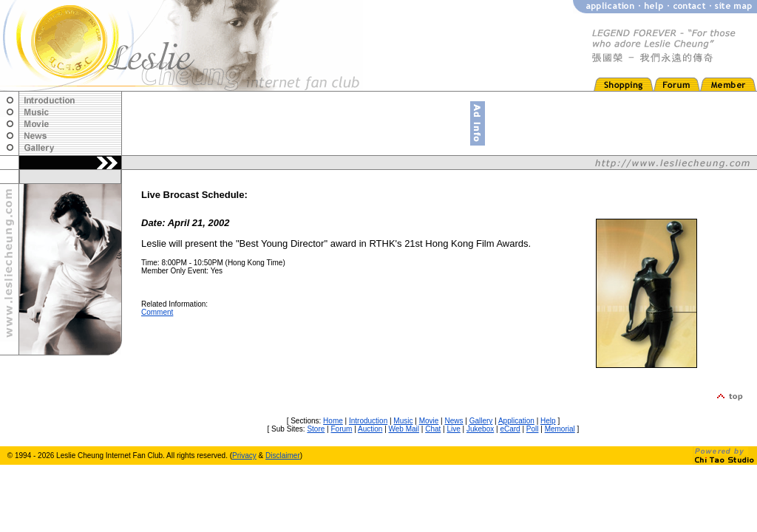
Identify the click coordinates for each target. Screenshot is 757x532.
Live (453, 429)
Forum (341, 429)
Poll (533, 429)
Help (548, 421)
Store (316, 429)
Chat (433, 429)
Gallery (481, 421)
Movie (429, 421)
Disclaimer (283, 456)
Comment (157, 312)
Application (516, 421)
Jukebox (480, 429)
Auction (370, 429)
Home (333, 421)
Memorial (560, 429)
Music (403, 421)
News (454, 421)
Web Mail (404, 429)
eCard (510, 429)
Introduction (368, 421)
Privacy (244, 456)
